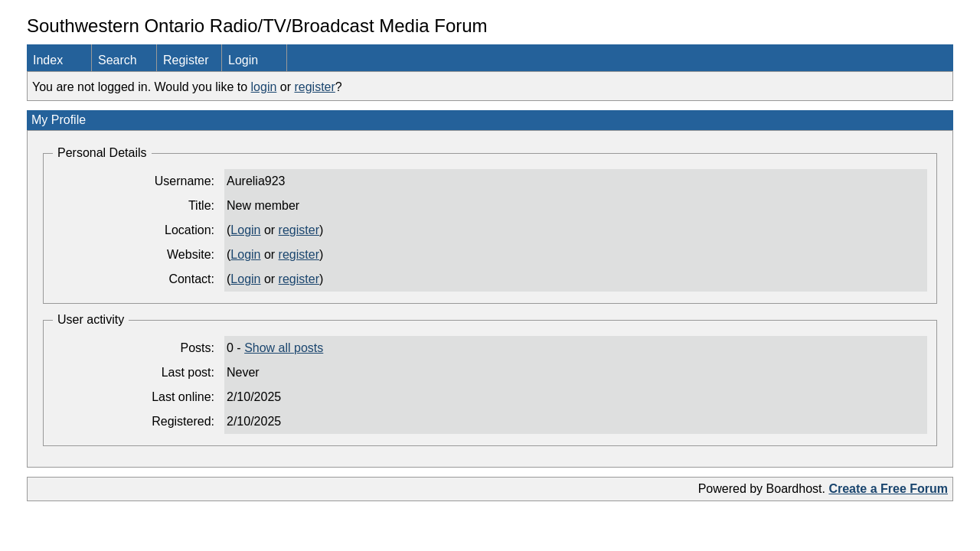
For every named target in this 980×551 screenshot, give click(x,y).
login (264, 87)
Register (186, 60)
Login (243, 60)
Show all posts (284, 348)
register (314, 87)
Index (48, 60)
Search (118, 60)
